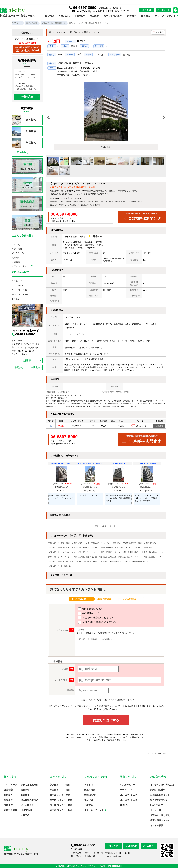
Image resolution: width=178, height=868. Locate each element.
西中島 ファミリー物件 (61, 810)
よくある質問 (157, 826)
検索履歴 (94, 16)
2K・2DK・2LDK (20, 290)
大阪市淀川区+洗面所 (143, 548)
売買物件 (131, 16)
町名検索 (24, 131)
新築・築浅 (17, 249)
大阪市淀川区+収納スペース (152, 552)
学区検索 (24, 143)
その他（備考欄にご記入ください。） (99, 622)
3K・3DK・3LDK (20, 295)
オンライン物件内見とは (162, 785)
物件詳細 (159, 426)
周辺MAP (89, 63)
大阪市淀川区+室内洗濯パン (60, 566)
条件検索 (24, 120)
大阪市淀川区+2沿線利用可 (110, 562)
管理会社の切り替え (160, 815)
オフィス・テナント (166, 16)
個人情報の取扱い (29, 800)
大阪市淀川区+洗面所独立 (59, 548)
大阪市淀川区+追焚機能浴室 (125, 543)
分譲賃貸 (16, 262)
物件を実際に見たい (90, 609)
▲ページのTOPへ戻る (157, 753)
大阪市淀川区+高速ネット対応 (61, 562)
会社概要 (145, 16)
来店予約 (146, 10)
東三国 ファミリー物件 (61, 805)
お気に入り (65, 16)
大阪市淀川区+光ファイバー (130, 557)
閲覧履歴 (80, 16)
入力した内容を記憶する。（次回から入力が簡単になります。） (106, 700)
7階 (51, 426)
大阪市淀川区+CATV (152, 557)
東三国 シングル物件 (60, 790)
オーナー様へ (157, 810)
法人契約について (159, 800)
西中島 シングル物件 (60, 795)
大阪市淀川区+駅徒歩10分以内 (136, 562)
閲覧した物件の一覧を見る (106, 526)
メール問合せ (163, 10)
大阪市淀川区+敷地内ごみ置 (85, 557)
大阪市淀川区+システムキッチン (62, 552)
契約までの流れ (158, 790)
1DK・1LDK (17, 286)
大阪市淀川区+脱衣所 (147, 543)
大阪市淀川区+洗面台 (81, 548)
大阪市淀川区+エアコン (110, 552)
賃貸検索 (50, 16)
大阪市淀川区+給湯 (56, 543)
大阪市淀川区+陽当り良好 (86, 562)
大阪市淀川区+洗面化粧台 (102, 548)
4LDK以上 (16, 299)
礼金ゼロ (16, 258)
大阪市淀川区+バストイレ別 (78, 543)
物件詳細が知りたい (90, 613)
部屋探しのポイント (160, 795)
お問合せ (19, 367)
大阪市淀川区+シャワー (101, 543)
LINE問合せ (26, 810)
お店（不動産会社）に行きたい (96, 618)
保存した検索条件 (113, 16)
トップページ (10, 785)
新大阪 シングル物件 (60, 785)
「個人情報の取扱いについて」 (107, 706)
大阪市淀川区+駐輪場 (108, 557)
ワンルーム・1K (19, 281)
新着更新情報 (10, 810)
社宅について (157, 805)
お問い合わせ (90, 205)
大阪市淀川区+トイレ (124, 548)
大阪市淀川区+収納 (130, 552)
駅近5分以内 (18, 253)
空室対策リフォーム (160, 820)
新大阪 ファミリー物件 (61, 800)
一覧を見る (27, 97)
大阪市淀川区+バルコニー (88, 552)
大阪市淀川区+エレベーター (60, 557)
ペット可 (16, 244)
